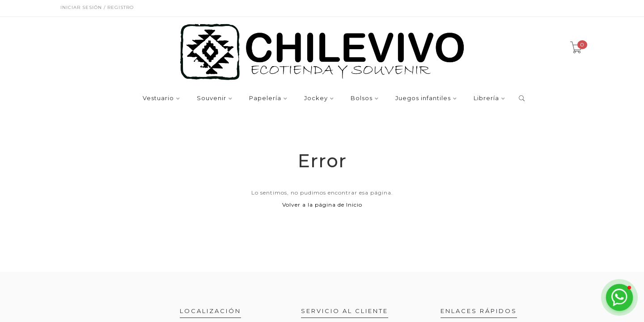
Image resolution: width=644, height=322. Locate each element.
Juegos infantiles (423, 98)
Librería (486, 98)
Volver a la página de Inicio (322, 205)
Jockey (316, 98)
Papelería (265, 98)
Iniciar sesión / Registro (97, 7)
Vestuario (158, 98)
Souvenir (212, 98)
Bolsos (362, 98)
